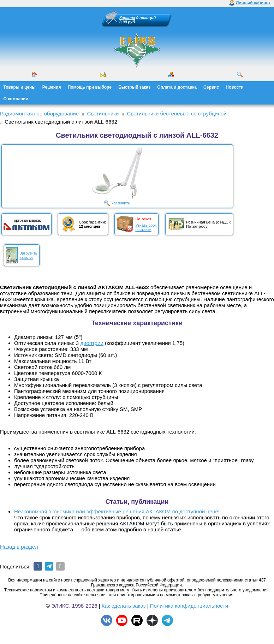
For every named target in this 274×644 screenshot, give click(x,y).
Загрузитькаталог (28, 255)
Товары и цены (20, 87)
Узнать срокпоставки (146, 227)
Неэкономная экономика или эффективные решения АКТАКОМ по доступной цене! (117, 511)
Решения (52, 87)
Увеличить (121, 203)
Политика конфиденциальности (189, 606)
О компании (16, 99)
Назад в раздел (19, 547)
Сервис (211, 87)
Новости (234, 87)
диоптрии (92, 343)
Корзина (127, 18)
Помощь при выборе (90, 87)
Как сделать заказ (124, 606)
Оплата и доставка (177, 87)
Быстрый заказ (134, 87)
